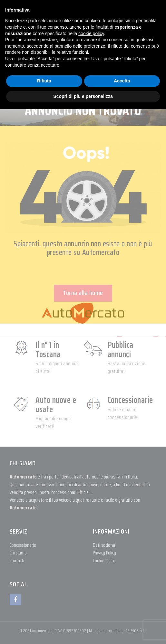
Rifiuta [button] (44, 81)
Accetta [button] (122, 81)
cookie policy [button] (91, 33)
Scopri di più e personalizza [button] (83, 96)
